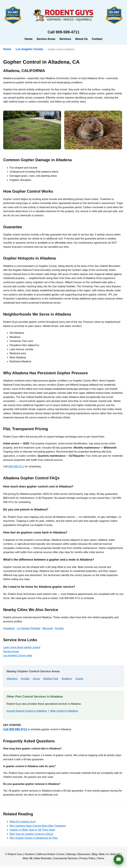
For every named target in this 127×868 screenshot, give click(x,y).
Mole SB (27, 858)
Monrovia (48, 628)
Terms (101, 858)
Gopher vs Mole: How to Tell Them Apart (32, 830)
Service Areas (46, 39)
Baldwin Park (51, 679)
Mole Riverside (43, 858)
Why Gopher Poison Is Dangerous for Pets (34, 838)
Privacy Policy (87, 858)
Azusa (36, 679)
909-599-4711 (16, 466)
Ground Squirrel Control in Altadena (27, 711)
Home (29, 39)
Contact (97, 39)
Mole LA (104, 854)
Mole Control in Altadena (64, 711)
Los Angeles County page (18, 655)
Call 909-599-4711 (15, 729)
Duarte (79, 679)
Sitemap (71, 854)
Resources (84, 854)
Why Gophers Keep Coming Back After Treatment (38, 826)
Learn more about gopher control (22, 647)
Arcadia (59, 628)
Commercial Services (65, 858)
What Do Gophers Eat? (23, 822)
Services (65, 39)
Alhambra (12, 679)
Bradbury (67, 679)
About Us (81, 39)
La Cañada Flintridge (29, 628)
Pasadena (9, 628)
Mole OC (115, 854)
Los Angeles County (29, 49)
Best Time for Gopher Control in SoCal (31, 834)
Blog (95, 854)
